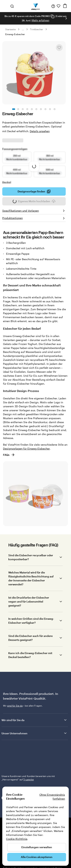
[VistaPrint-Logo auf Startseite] (35, 6)
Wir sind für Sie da (34, 720)
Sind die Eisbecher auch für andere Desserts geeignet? (30, 638)
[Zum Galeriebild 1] (14, 109)
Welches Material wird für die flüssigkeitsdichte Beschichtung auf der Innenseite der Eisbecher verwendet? (31, 578)
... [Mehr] (23, 29)
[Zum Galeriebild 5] (32, 109)
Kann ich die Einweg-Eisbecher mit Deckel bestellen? (30, 655)
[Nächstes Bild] (66, 18)
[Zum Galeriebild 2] (18, 109)
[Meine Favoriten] (59, 6)
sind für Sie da (15, 706)
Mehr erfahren (41, 20)
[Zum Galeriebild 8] (45, 109)
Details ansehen (40, 131)
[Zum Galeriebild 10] (55, 109)
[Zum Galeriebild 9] (50, 109)
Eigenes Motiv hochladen (34, 202)
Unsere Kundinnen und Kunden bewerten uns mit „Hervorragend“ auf (28, 753)
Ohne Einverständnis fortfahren (52, 797)
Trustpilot (7, 748)
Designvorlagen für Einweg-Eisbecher (26, 449)
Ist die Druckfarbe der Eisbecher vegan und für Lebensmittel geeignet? (29, 601)
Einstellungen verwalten (37, 847)
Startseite (11, 29)
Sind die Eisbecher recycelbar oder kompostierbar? (31, 557)
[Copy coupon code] (52, 16)
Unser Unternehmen (34, 733)
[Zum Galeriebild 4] (27, 109)
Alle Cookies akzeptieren (37, 857)
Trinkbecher (37, 29)
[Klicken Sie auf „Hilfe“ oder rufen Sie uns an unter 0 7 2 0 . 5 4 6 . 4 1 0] (53, 6)
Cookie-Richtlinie (17, 839)
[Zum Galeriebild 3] (23, 109)
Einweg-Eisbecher (15, 34)
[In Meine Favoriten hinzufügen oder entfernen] (59, 48)
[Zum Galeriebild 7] (41, 109)
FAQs (9, 455)
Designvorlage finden (34, 191)
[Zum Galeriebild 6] (36, 109)
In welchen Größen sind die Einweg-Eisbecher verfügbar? (31, 621)
